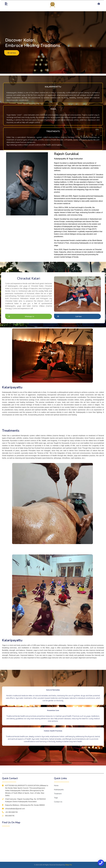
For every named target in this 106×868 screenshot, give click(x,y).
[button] (12, 53)
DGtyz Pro (69, 865)
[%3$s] (28, 844)
